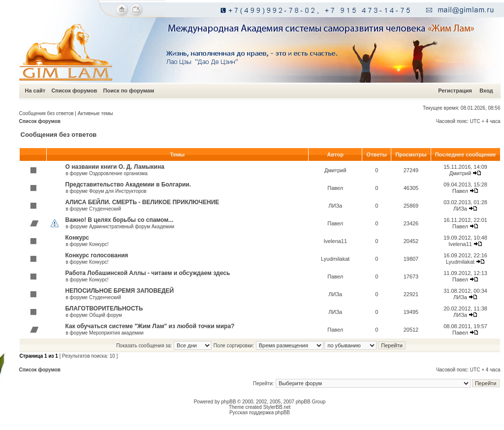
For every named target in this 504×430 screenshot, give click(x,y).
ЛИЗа (335, 206)
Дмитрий (335, 170)
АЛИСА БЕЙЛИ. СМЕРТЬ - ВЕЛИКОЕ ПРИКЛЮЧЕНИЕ (142, 202)
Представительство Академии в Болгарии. (128, 184)
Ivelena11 (335, 241)
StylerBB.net (277, 407)
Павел (335, 188)
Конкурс (77, 238)
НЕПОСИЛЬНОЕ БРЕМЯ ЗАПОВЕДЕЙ (120, 291)
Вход (486, 91)
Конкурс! (99, 244)
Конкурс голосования (97, 255)
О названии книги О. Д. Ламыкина (115, 167)
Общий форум (106, 315)
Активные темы (95, 113)
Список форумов (74, 91)
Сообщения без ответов (47, 113)
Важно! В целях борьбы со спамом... (120, 220)
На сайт (35, 91)
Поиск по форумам (129, 91)
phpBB (228, 402)
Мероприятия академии (116, 333)
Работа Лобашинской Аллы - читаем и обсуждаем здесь (148, 273)
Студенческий (105, 209)
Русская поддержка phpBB (260, 413)
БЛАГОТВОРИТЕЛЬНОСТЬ (104, 308)
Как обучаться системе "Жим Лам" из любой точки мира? (150, 326)
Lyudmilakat (335, 259)
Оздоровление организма (118, 173)
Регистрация (455, 91)
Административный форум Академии (132, 227)
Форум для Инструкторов (118, 191)
